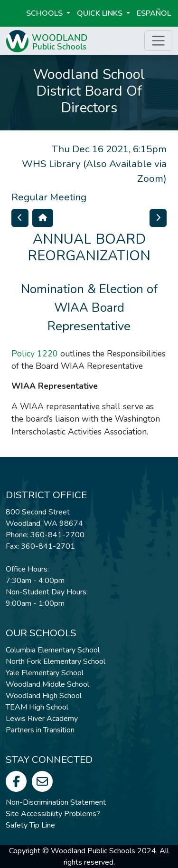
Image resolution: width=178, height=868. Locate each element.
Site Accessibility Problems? (53, 814)
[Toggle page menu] (158, 41)
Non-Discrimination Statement (56, 802)
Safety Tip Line (30, 825)
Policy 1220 (35, 354)
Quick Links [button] (101, 13)
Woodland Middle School (47, 684)
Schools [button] (45, 13)
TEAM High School (37, 707)
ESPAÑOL (154, 13)
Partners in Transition (40, 730)
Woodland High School (44, 696)
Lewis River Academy (42, 719)
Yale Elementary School (45, 673)
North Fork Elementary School (56, 661)
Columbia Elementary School (53, 650)
